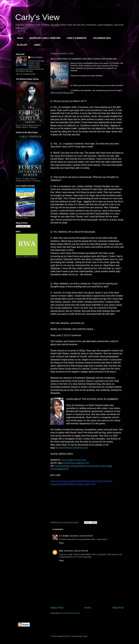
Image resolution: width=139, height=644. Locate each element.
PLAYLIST (22, 45)
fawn (61, 551)
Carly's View (37, 17)
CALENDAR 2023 (102, 38)
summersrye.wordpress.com (76, 463)
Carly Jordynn (37, 57)
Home (20, 38)
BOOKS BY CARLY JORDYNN (45, 38)
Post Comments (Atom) (71, 613)
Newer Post (57, 608)
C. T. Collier (64, 536)
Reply (61, 543)
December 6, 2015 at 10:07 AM (76, 551)
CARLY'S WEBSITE (77, 38)
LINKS (37, 45)
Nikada (68, 636)
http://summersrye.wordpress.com (72, 448)
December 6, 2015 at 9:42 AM (81, 536)
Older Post (118, 608)
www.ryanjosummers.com (74, 460)
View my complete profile (26, 74)
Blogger (85, 636)
